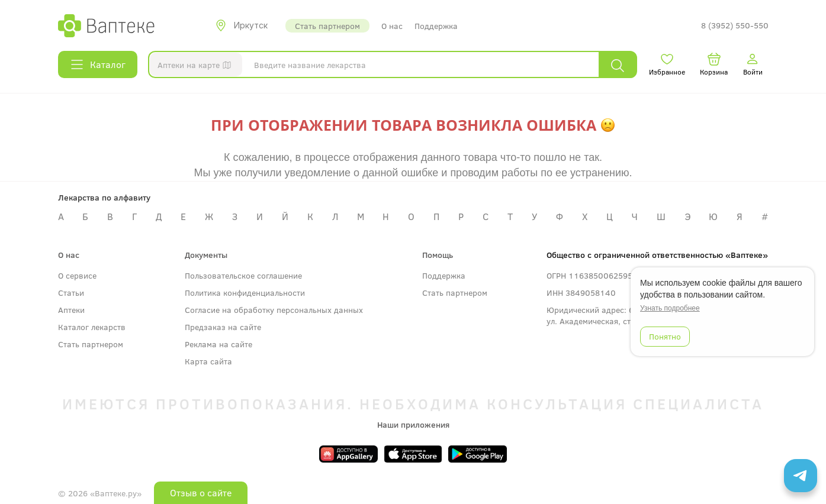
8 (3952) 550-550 (735, 26)
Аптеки (71, 310)
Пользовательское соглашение (243, 275)
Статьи (71, 293)
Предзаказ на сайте (223, 327)
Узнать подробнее (670, 308)
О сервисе (77, 275)
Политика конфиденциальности (245, 293)
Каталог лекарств (92, 327)
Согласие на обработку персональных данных (274, 310)
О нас (392, 26)
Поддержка (436, 26)
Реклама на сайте (218, 344)
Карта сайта (208, 361)
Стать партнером (327, 26)
